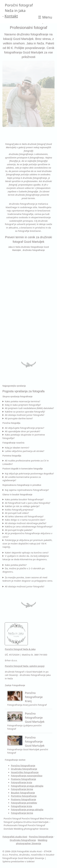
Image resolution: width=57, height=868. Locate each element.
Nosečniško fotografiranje (25, 772)
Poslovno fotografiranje (23, 779)
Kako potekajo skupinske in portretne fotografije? (24, 436)
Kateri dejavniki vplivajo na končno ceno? (27, 553)
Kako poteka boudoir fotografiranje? (24, 499)
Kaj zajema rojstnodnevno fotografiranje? (27, 490)
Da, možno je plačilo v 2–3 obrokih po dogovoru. (24, 570)
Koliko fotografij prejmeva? (19, 510)
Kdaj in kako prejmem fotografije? (23, 405)
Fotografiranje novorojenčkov (27, 776)
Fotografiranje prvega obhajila (27, 786)
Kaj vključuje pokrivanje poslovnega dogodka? (29, 473)
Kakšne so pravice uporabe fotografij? (25, 412)
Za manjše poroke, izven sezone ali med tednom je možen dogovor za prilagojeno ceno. (28, 579)
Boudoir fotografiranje (23, 793)
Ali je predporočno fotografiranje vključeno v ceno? (27, 535)
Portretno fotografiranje (24, 796)
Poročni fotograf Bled (33, 818)
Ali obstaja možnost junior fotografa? (25, 415)
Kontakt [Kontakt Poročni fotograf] (11, 16)
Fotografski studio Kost (15, 837)
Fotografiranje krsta (22, 782)
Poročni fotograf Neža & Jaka (20, 649)
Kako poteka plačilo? (16, 565)
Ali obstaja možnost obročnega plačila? (26, 523)
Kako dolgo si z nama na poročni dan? (25, 520)
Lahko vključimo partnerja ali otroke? (25, 451)
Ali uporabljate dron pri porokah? (22, 431)
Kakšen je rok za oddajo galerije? (22, 506)
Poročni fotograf (12, 818)
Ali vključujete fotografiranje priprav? (25, 428)
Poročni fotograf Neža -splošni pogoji (25, 666)
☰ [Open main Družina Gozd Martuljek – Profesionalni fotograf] (45, 17)
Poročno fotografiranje (23, 765)
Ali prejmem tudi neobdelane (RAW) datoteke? (29, 408)
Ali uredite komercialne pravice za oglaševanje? (22, 479)
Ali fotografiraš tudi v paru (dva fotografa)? (28, 503)
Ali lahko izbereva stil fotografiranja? (24, 516)
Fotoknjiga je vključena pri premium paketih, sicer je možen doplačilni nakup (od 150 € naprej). (27, 543)
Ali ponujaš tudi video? (17, 513)
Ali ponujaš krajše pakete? (19, 530)
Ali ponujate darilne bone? (19, 418)
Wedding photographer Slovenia (31, 829)
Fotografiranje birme (22, 789)
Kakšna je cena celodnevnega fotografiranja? (29, 526)
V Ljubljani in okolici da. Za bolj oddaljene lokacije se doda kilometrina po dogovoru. (26, 558)
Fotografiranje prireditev (24, 803)
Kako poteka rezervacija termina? (23, 401)
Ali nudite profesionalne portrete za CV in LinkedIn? (26, 462)
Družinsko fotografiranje (24, 769)
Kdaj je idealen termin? (17, 448)
